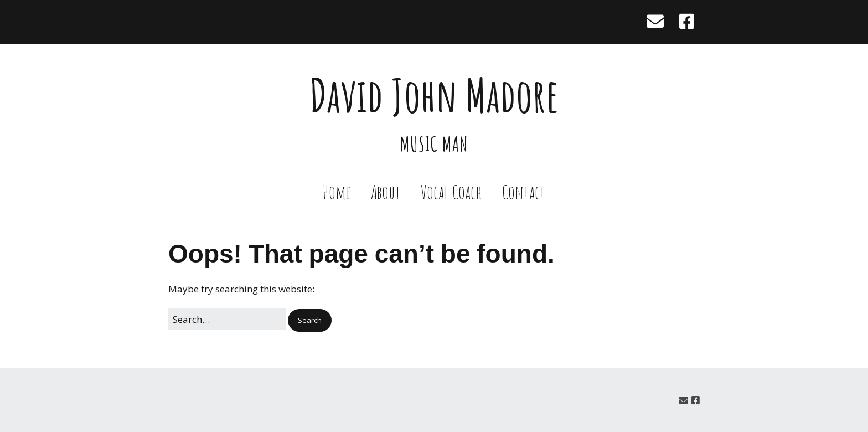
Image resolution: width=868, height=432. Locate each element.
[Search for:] (227, 319)
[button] (310, 320)
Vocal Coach (451, 192)
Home (337, 192)
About (386, 192)
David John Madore (434, 95)
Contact (524, 192)
